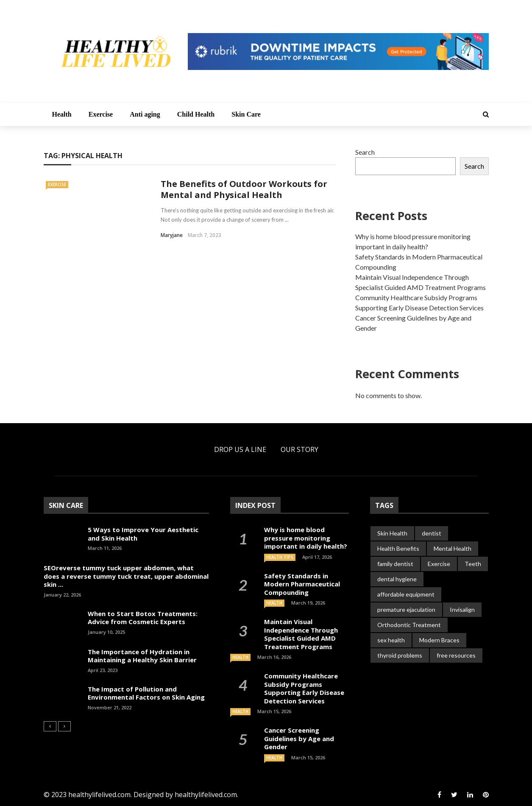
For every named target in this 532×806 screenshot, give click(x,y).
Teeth (473, 564)
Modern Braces (439, 640)
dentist (432, 533)
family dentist (395, 564)
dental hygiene (397, 579)
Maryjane (172, 235)
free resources (456, 655)
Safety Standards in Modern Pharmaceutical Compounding (302, 584)
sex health (391, 640)
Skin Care (246, 114)
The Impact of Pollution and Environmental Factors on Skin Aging (146, 693)
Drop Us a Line (240, 449)
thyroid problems (400, 655)
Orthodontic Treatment (409, 625)
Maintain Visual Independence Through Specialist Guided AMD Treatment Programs (301, 634)
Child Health (196, 114)
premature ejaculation (406, 609)
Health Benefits (398, 548)
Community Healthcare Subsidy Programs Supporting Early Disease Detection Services (304, 688)
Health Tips (280, 557)
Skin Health (392, 533)
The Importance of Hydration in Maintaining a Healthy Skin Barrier (142, 656)
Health (62, 114)
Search (365, 152)
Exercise (101, 114)
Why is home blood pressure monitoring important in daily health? (306, 538)
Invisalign (462, 609)
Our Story (299, 449)
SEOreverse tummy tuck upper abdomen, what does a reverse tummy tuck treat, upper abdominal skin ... (126, 576)
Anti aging (145, 114)
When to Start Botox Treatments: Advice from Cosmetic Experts (143, 618)
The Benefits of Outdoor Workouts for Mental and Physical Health (244, 189)
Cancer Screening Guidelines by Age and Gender (299, 738)
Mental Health (453, 548)
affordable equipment (406, 594)
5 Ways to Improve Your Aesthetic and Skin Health (143, 534)
